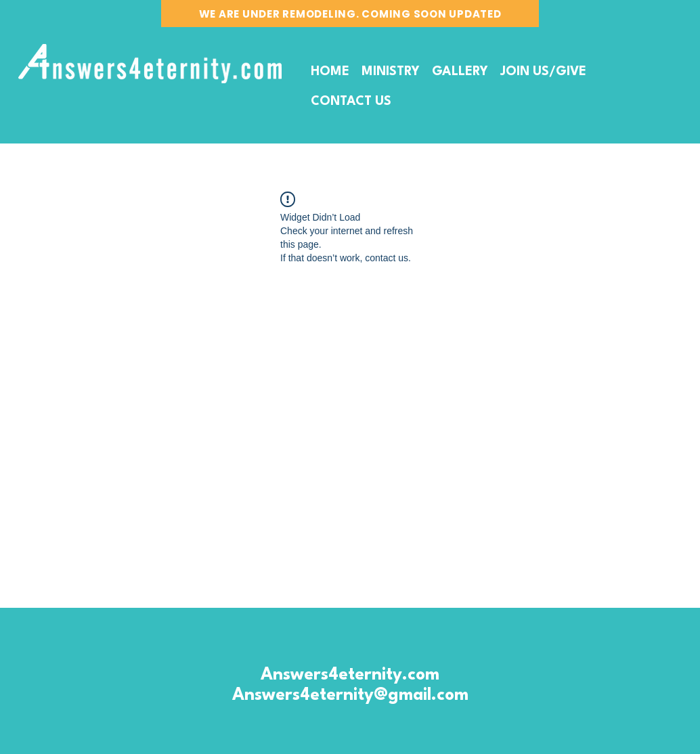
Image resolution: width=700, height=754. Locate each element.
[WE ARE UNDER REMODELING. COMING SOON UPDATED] (350, 14)
